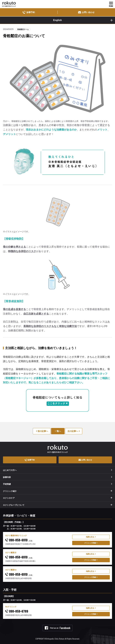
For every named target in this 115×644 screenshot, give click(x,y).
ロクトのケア (9, 498)
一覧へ (58, 431)
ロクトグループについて (14, 505)
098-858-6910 (19, 540)
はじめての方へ (58, 470)
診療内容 (58, 477)
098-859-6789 (17, 611)
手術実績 (58, 484)
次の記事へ (74, 431)
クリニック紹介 (10, 491)
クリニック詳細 (91, 543)
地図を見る (91, 537)
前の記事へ (42, 431)
